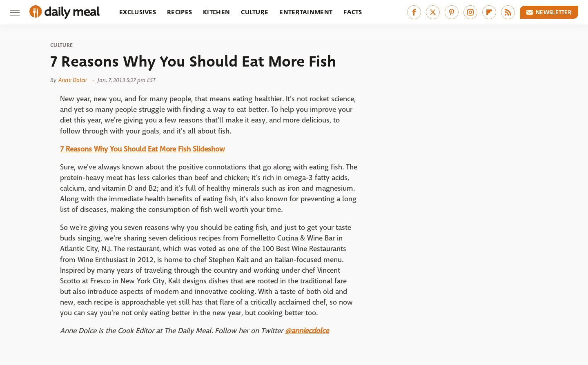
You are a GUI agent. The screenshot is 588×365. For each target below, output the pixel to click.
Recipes (179, 12)
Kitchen (216, 12)
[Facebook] (414, 12)
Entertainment (306, 12)
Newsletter (549, 12)
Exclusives (138, 12)
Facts (353, 12)
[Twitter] (433, 12)
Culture (255, 12)
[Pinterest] (452, 12)
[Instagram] (470, 12)
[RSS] (508, 12)
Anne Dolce (72, 80)
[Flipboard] (489, 12)
